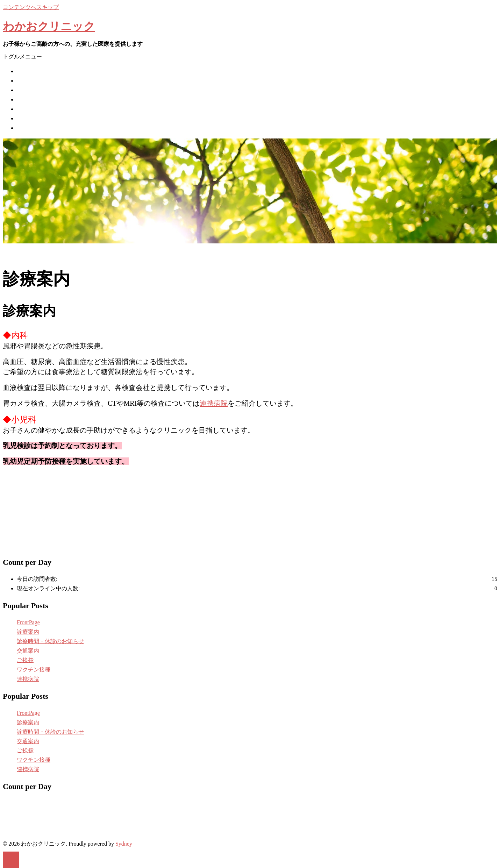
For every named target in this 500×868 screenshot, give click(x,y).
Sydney (124, 844)
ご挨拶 (25, 81)
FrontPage (28, 622)
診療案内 (28, 99)
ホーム (25, 71)
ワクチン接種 (34, 90)
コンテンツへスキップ (31, 7)
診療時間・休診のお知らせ (50, 109)
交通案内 (28, 118)
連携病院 (28, 128)
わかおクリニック (49, 26)
